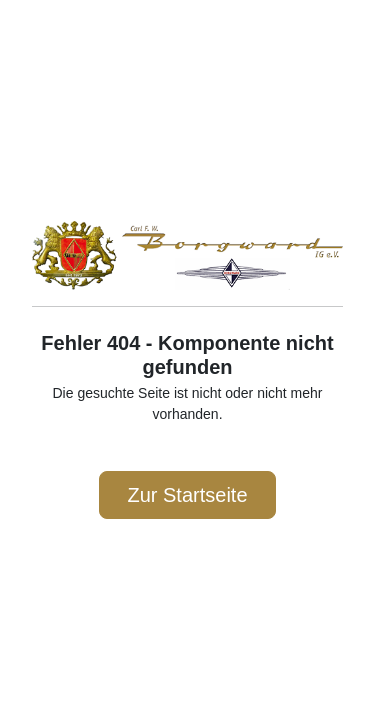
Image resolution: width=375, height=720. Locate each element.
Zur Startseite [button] (187, 495)
